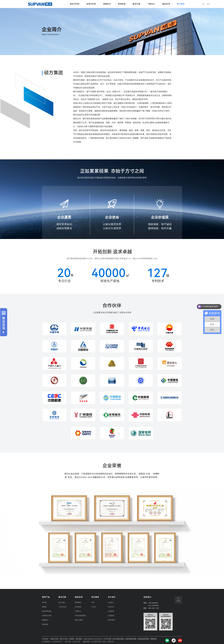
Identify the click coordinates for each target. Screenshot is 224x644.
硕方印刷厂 (112, 621)
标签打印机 (91, 4)
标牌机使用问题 (146, 639)
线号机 (44, 603)
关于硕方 (181, 4)
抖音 (93, 603)
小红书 (94, 607)
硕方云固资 (79, 621)
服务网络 (78, 603)
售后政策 (78, 607)
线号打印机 (75, 4)
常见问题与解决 (80, 616)
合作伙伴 (111, 607)
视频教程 (156, 639)
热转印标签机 (47, 612)
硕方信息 (79, 639)
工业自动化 (62, 607)
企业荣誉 (111, 612)
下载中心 (151, 4)
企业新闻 (111, 616)
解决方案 (136, 4)
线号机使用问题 (121, 639)
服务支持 (166, 4)
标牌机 (44, 607)
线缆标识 (107, 4)
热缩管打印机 (47, 616)
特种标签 (122, 4)
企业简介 (111, 603)
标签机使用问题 (133, 639)
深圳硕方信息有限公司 (148, 119)
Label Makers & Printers (93, 639)
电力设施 (62, 603)
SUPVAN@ (109, 639)
